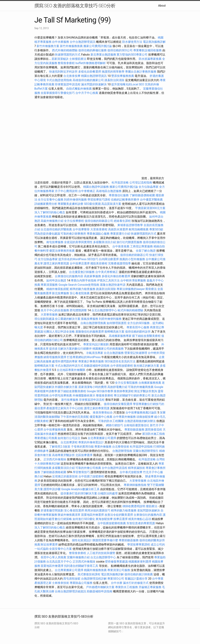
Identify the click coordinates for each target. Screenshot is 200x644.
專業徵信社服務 (119, 195)
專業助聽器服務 (134, 430)
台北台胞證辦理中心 (104, 310)
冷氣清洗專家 (95, 353)
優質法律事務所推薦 (62, 251)
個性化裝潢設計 (82, 540)
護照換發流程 (154, 430)
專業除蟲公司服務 (81, 583)
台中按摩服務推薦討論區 (141, 413)
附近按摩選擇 (50, 545)
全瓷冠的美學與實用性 (78, 242)
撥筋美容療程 (99, 263)
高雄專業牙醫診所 (63, 455)
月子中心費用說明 (66, 191)
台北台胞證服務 (114, 353)
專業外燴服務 (103, 447)
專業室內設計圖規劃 (96, 344)
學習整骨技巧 (82, 472)
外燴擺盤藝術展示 (84, 395)
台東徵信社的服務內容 (69, 276)
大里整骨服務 (50, 315)
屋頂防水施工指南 (154, 434)
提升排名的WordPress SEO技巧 (78, 259)
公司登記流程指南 (141, 183)
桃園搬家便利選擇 (140, 562)
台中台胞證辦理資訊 (83, 42)
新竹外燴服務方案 (48, 46)
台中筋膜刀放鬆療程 (92, 476)
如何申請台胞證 (56, 280)
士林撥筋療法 (78, 59)
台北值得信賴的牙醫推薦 (56, 229)
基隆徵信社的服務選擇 (90, 332)
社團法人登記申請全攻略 (59, 332)
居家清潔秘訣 (60, 59)
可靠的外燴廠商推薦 (141, 387)
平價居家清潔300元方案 (150, 208)
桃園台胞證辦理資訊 (94, 76)
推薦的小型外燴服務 (132, 259)
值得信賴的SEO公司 (120, 50)
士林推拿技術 (61, 583)
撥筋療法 (152, 506)
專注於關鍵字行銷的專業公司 (132, 395)
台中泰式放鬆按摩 (131, 472)
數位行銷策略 (63, 519)
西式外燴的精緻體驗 (65, 50)
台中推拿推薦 (121, 246)
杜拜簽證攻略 (120, 183)
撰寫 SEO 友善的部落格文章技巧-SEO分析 (75, 6)
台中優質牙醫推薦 (151, 200)
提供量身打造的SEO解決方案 (79, 493)
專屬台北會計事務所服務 (141, 72)
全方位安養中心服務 (51, 200)
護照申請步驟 (52, 489)
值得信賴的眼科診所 (138, 332)
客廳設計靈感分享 (136, 579)
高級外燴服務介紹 (52, 221)
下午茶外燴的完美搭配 (75, 417)
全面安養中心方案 (61, 549)
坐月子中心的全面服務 (55, 310)
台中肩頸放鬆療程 (122, 366)
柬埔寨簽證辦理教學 (130, 225)
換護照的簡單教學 (113, 72)
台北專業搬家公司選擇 (102, 438)
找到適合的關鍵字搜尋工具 (81, 566)
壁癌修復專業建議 (116, 562)
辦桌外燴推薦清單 (69, 515)
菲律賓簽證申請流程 (68, 84)
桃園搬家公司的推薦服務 (108, 349)
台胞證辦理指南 (122, 451)
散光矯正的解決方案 (146, 366)
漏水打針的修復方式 (136, 583)
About (162, 6)
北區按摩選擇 (84, 455)
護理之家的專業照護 (56, 263)
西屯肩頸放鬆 (72, 579)
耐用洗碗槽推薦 (139, 229)
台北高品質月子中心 (59, 562)
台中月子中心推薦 (87, 93)
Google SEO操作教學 (100, 391)
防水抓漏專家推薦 (150, 59)
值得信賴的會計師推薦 (139, 574)
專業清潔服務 (49, 285)
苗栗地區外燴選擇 (92, 515)
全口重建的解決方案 (68, 319)
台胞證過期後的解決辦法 (140, 421)
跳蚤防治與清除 (114, 80)
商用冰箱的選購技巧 (97, 510)
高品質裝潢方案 (111, 204)
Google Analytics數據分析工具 (80, 489)
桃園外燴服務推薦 (96, 570)
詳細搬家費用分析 (46, 204)
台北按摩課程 (69, 442)
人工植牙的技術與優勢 (101, 553)
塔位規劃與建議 (44, 319)
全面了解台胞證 (146, 251)
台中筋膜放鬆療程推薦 (112, 523)
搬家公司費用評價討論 (98, 46)
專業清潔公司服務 (119, 570)
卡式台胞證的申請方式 (69, 366)
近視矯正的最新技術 (65, 476)
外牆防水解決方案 (66, 387)
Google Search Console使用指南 (79, 285)
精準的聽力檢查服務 (83, 289)
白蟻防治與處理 (108, 493)
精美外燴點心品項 (140, 519)
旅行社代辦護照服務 (129, 242)
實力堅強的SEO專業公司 (132, 55)
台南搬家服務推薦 (150, 383)
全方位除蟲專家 (149, 187)
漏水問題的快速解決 (94, 84)
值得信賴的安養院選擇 (118, 404)
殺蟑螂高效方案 (114, 332)
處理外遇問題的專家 (65, 361)
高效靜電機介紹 (117, 387)
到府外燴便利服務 (75, 200)
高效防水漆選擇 (118, 229)
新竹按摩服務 (70, 400)
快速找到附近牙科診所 (63, 72)
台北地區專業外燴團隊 (71, 370)
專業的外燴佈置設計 (91, 442)
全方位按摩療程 (74, 221)
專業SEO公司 (116, 579)
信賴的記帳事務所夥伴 (125, 200)
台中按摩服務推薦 (55, 430)
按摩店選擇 (121, 519)
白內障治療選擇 (109, 259)
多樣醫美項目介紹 (105, 242)
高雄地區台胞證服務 (109, 191)
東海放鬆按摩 (105, 519)
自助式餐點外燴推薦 (79, 89)
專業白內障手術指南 (84, 280)
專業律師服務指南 (135, 485)
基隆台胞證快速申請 (113, 285)
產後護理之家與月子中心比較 (65, 408)
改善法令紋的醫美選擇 (119, 515)
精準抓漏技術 (136, 468)
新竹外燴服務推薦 (72, 46)
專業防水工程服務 (127, 587)
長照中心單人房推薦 (53, 557)
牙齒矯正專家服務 (150, 587)
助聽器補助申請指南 (97, 366)
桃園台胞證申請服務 (96, 187)
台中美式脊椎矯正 (107, 272)
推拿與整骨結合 (103, 413)
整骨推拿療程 (66, 63)
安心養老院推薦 (80, 293)
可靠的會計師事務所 (73, 234)
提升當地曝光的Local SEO (128, 84)
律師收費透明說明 (134, 506)
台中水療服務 (61, 42)
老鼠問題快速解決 (149, 510)
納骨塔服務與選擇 (55, 357)
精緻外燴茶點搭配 (58, 289)
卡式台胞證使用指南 (59, 80)
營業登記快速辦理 (136, 353)
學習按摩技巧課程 (99, 200)
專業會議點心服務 (98, 234)
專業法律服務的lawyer (131, 289)
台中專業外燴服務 (124, 417)
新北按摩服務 (61, 293)
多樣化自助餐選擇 (90, 72)
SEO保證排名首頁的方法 (120, 361)
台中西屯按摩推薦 (61, 395)
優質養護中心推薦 (101, 417)
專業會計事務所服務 (91, 361)
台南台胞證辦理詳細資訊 (70, 591)
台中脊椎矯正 (87, 191)
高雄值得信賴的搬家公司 (88, 80)
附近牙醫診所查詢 (146, 391)
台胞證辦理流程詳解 (94, 579)
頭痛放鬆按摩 (145, 417)
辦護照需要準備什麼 (105, 540)
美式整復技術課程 (89, 574)
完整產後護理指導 (119, 263)
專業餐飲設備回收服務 (147, 50)
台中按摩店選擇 (80, 263)
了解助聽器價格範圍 (142, 195)
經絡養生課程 (123, 221)
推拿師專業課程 (124, 391)
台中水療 (117, 583)
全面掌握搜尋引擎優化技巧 (58, 93)
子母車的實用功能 (82, 447)
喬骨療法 (151, 289)
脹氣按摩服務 (90, 319)
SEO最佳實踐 (92, 204)
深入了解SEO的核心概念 (50, 212)
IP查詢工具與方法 (108, 280)
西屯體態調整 (79, 310)
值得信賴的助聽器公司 (99, 221)
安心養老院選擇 (74, 510)
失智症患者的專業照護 (141, 523)
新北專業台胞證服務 (103, 55)
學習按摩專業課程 (139, 545)
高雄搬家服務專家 (120, 336)
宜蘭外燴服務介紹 (78, 557)
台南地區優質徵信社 (136, 425)
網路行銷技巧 (114, 425)
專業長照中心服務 (138, 327)
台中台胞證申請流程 (114, 468)
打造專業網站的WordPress (84, 357)
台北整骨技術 (121, 447)
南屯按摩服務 (55, 242)
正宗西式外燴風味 (55, 459)
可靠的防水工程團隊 (111, 421)
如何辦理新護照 (117, 323)
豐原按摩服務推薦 (123, 76)
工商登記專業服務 (141, 246)
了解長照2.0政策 (60, 447)
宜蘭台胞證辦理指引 (146, 451)
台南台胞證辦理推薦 (93, 323)
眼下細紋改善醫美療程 (146, 336)
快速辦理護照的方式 (68, 55)
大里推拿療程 (99, 229)
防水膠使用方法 (132, 42)
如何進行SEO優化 (84, 519)
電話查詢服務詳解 (154, 42)
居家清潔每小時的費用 (92, 387)
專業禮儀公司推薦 (46, 438)
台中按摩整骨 (81, 229)
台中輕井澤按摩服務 (133, 280)
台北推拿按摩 (72, 76)
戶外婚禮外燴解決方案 (100, 587)
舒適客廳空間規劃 (52, 510)
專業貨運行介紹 (120, 234)
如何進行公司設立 (69, 438)
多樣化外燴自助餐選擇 (116, 276)
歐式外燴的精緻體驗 (130, 310)
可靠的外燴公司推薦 (88, 468)
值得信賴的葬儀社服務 (92, 50)
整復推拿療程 (105, 395)
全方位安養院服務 (126, 383)
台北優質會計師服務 (82, 272)
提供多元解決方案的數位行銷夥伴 (70, 349)
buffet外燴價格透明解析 (91, 63)
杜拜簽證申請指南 (141, 447)
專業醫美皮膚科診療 (70, 204)
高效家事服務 (92, 276)
